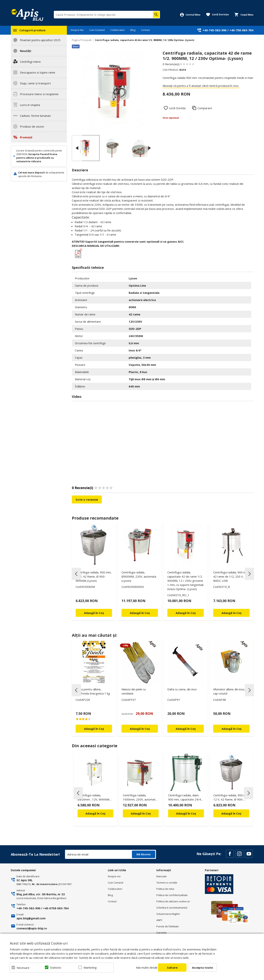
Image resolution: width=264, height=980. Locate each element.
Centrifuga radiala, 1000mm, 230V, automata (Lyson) (140, 798)
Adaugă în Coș (95, 813)
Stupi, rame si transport (35, 83)
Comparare (205, 108)
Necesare (23, 968)
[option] (113, 92)
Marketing (90, 967)
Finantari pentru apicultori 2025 (40, 40)
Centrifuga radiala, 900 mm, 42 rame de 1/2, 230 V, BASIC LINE (231, 576)
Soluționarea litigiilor (168, 914)
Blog (133, 30)
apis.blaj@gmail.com (31, 918)
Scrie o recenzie (87, 499)
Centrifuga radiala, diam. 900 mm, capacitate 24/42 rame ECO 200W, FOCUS (185, 798)
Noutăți (25, 51)
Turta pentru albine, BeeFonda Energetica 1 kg (93, 691)
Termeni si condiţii (167, 883)
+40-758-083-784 (241, 30)
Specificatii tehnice (88, 267)
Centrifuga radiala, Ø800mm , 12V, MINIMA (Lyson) (93, 798)
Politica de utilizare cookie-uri (173, 901)
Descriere (80, 170)
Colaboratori (118, 30)
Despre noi (114, 876)
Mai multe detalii (147, 967)
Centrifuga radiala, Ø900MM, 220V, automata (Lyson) (139, 576)
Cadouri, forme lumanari (35, 116)
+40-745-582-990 (215, 30)
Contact (145, 30)
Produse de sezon (32, 126)
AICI (181, 241)
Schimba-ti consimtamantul (172, 908)
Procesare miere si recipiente (39, 94)
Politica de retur (165, 889)
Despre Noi (77, 30)
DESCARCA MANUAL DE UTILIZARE (95, 246)
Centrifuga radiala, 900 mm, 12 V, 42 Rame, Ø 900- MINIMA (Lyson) (94, 576)
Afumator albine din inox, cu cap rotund (231, 691)
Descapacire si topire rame (38, 72)
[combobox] (107, 15)
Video (77, 397)
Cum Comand (97, 30)
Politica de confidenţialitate (172, 895)
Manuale (161, 876)
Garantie (161, 933)
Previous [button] (77, 148)
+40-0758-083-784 (56, 908)
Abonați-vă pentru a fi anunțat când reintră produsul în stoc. (201, 86)
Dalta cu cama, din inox (182, 689)
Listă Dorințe (177, 108)
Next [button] (150, 148)
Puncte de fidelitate (168, 926)
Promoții (26, 137)
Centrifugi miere (30, 62)
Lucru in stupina (30, 105)
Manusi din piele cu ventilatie (134, 691)
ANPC (159, 920)
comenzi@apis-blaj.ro (32, 928)
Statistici (56, 967)
